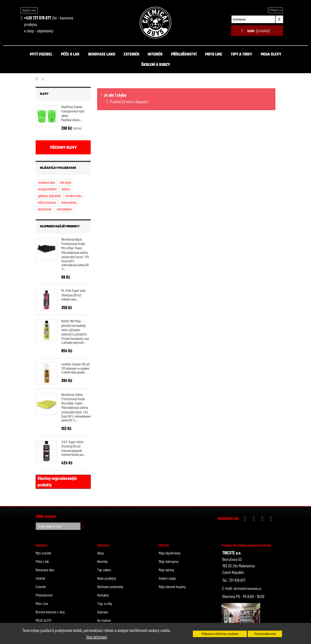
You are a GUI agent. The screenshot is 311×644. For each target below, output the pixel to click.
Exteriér (131, 55)
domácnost (45, 209)
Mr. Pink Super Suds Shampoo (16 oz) (73, 293)
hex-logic (66, 182)
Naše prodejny (107, 578)
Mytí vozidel (41, 55)
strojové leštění (47, 189)
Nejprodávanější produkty (60, 227)
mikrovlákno (64, 209)
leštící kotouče (47, 202)
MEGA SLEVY (271, 55)
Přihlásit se (275, 10)
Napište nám (29, 10)
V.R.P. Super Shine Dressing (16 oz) (72, 444)
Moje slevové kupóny (172, 587)
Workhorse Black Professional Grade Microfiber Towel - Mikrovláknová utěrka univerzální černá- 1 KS (75, 248)
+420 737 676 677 (37, 18)
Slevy (44, 94)
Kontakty (103, 595)
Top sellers (104, 570)
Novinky (102, 561)
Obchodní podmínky (110, 587)
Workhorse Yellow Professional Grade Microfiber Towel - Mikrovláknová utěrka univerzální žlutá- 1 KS (75, 403)
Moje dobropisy (169, 561)
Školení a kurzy (156, 65)
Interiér (155, 55)
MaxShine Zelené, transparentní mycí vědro (73, 111)
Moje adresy (167, 570)
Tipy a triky (241, 55)
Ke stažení (104, 620)
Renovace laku (102, 55)
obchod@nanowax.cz (248, 588)
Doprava (102, 612)
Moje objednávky (170, 553)
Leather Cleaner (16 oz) (75, 364)
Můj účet (164, 546)
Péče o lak (70, 55)
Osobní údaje (167, 578)
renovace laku (46, 182)
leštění (66, 189)
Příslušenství (184, 55)
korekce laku (74, 196)
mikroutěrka (69, 202)
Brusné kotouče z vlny (50, 612)
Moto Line (214, 55)
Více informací (97, 637)
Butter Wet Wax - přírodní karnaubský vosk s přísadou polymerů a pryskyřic (74, 327)
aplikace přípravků (49, 196)
